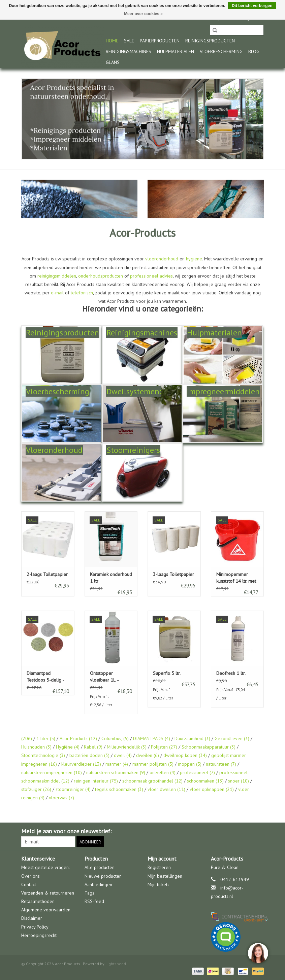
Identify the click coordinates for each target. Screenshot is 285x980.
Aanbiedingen (98, 884)
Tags (89, 893)
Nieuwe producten (103, 876)
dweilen (148, 755)
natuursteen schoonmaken (116, 772)
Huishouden (36, 747)
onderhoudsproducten (101, 276)
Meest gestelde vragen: (45, 867)
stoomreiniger (73, 789)
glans (113, 62)
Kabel (93, 747)
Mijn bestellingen (165, 876)
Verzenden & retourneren (48, 893)
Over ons (30, 876)
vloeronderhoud (162, 259)
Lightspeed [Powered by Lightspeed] (116, 964)
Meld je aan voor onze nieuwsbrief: (66, 831)
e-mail (57, 293)
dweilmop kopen (185, 755)
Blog (254, 51)
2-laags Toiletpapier (47, 574)
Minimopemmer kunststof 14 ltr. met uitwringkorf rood (236, 578)
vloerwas (61, 798)
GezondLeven (232, 738)
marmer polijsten (153, 764)
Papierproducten (160, 41)
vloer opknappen (212, 789)
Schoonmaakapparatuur (209, 747)
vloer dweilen (166, 789)
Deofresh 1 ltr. (231, 673)
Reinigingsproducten (210, 41)
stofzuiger (36, 789)
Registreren (159, 867)
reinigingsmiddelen (57, 276)
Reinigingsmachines (129, 51)
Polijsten (164, 747)
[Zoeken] (237, 30)
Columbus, (115, 738)
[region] (258, 953)
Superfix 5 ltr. (167, 673)
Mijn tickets (159, 884)
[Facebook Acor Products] (258, 831)
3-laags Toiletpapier (173, 574)
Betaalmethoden (38, 901)
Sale (129, 41)
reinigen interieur (96, 781)
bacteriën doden (89, 755)
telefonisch (82, 293)
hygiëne (194, 259)
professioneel (197, 772)
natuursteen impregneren (52, 772)
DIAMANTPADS (152, 738)
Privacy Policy (35, 927)
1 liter (46, 738)
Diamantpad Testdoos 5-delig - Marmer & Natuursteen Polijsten (45, 677)
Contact (29, 884)
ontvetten (163, 772)
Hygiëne (68, 747)
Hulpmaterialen (176, 51)
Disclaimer (32, 918)
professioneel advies (151, 276)
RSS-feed (94, 901)
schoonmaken (205, 781)
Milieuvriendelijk (127, 747)
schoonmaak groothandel (152, 781)
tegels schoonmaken (119, 789)
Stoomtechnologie (43, 755)
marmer (117, 764)
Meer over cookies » (143, 14)
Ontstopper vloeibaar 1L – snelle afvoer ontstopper (105, 677)
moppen (190, 764)
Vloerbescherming (221, 51)
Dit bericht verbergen (252, 6)
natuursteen (221, 764)
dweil (123, 755)
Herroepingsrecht (39, 935)
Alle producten (100, 867)
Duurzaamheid (192, 738)
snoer (239, 781)
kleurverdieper (81, 764)
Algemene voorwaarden (46, 910)
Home (112, 41)
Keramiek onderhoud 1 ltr (111, 578)
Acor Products (78, 738)
